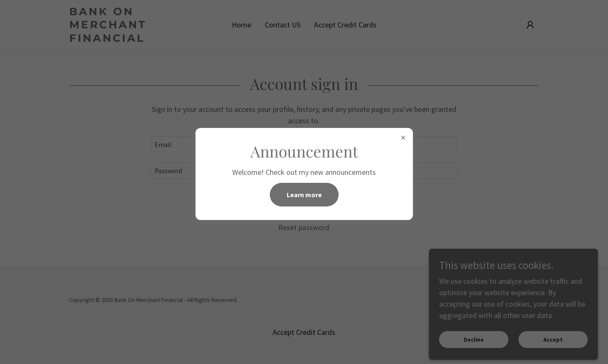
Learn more (304, 195)
